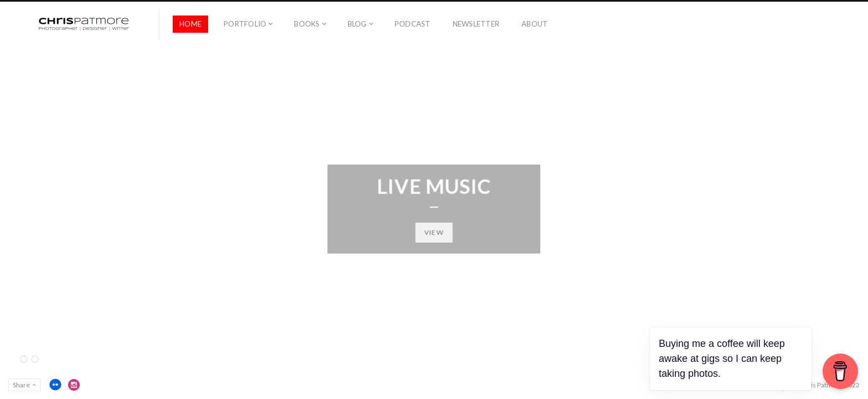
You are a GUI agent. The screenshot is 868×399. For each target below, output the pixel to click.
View (434, 232)
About (534, 24)
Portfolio (245, 24)
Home (190, 24)
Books (307, 24)
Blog (357, 24)
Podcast (413, 24)
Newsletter (476, 24)
